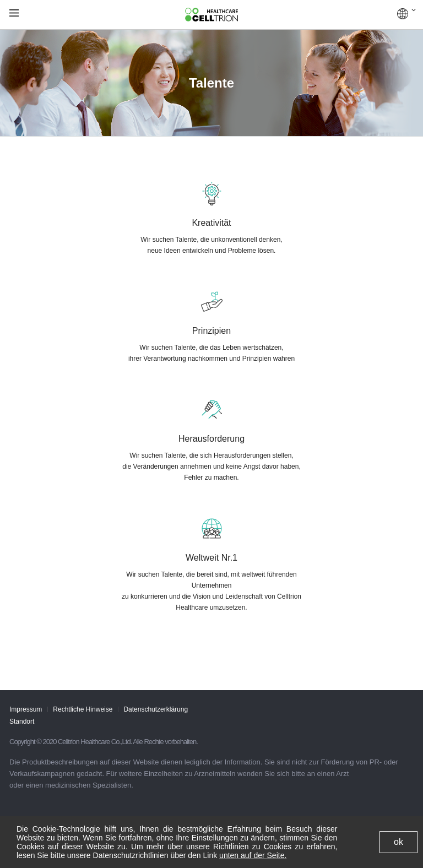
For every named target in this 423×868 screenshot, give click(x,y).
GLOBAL (406, 14)
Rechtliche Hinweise (83, 709)
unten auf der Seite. (253, 855)
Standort (22, 721)
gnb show (14, 13)
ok (398, 842)
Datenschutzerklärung (156, 709)
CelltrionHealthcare (211, 15)
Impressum (26, 709)
